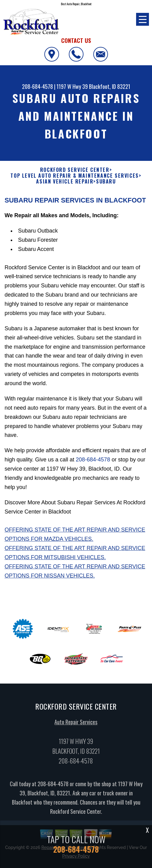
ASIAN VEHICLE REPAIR (65, 182)
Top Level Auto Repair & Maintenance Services (74, 176)
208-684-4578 (37, 86)
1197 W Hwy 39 (72, 86)
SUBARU (106, 182)
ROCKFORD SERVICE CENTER (75, 170)
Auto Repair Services (76, 724)
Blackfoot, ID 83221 (110, 86)
